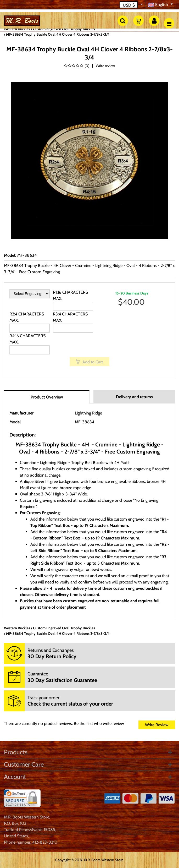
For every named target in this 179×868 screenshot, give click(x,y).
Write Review (157, 725)
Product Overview (47, 397)
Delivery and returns (134, 397)
